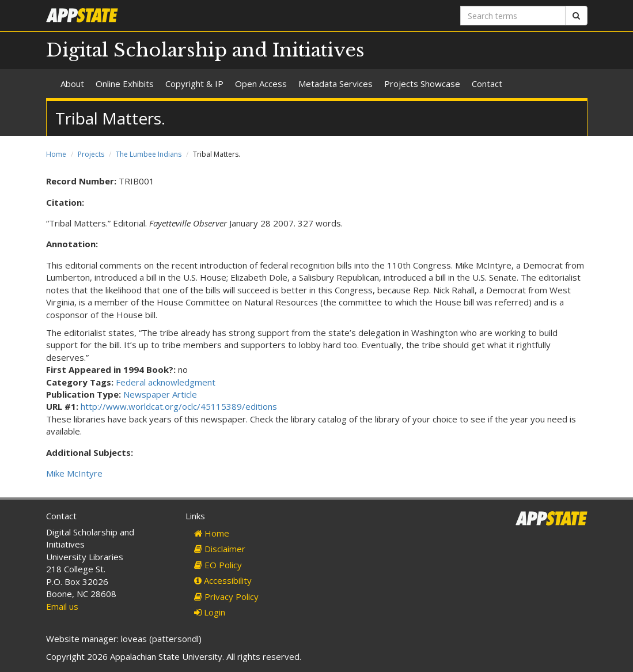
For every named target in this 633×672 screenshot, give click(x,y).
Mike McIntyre (74, 473)
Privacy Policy (226, 597)
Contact (487, 84)
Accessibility (223, 580)
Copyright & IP (194, 84)
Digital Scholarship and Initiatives (205, 50)
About (72, 84)
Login (210, 612)
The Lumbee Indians (149, 154)
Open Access (261, 84)
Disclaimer (220, 549)
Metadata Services (336, 84)
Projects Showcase (422, 84)
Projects (91, 154)
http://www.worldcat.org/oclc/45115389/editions (179, 406)
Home (56, 154)
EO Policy (218, 565)
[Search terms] (513, 16)
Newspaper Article (160, 394)
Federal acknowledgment (166, 382)
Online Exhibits (125, 84)
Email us (62, 606)
